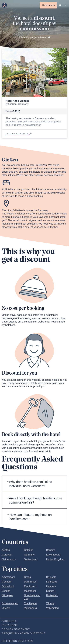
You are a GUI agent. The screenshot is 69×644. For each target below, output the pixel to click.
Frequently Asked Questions (24, 634)
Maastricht (30, 592)
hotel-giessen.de (19, 134)
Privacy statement (16, 630)
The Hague (30, 604)
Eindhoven (30, 587)
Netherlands (9, 560)
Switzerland (31, 560)
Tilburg (50, 604)
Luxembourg (53, 555)
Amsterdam (8, 578)
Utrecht (6, 609)
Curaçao (7, 555)
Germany (29, 555)
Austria (6, 551)
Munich (50, 592)
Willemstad (52, 609)
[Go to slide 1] (34, 95)
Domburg (52, 582)
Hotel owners (48, 5)
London (6, 592)
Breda (27, 578)
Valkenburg (30, 609)
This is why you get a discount (35, 37)
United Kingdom (55, 560)
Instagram (10, 626)
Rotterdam (52, 596)
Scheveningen (10, 604)
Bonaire (51, 551)
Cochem (7, 582)
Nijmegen (7, 596)
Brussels (51, 578)
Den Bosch (30, 582)
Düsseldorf (8, 587)
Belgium (29, 551)
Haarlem (51, 587)
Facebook (9, 622)
